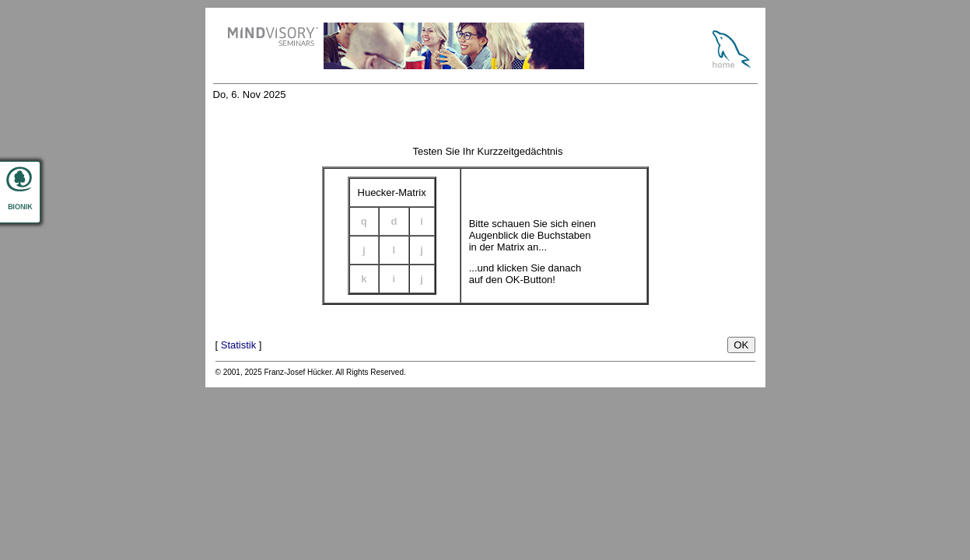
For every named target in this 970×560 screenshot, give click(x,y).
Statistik (239, 345)
